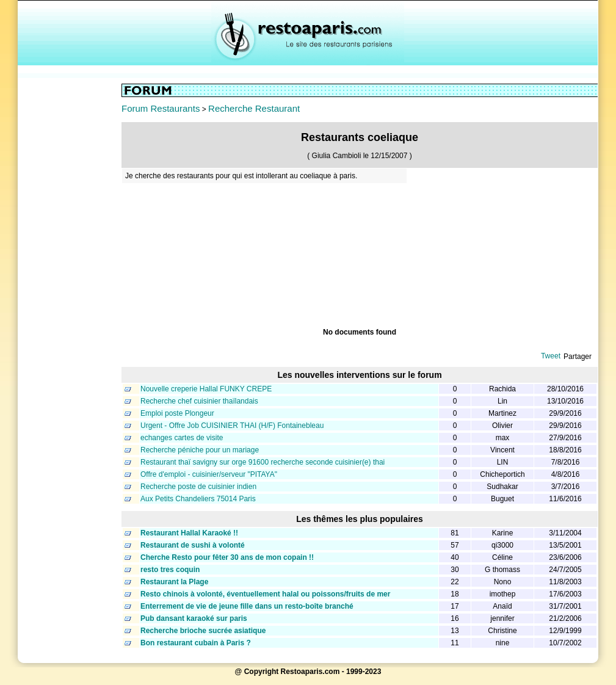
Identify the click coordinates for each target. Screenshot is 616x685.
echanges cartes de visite (182, 438)
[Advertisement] (70, 267)
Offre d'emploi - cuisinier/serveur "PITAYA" (209, 474)
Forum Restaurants (161, 108)
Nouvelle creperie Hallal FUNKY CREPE (206, 389)
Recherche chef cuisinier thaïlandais (199, 401)
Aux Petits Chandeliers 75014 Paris (198, 499)
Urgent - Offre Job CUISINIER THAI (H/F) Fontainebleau (232, 426)
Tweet (551, 356)
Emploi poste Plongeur (177, 413)
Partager (578, 357)
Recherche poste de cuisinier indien (198, 487)
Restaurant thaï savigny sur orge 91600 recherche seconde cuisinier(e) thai (263, 462)
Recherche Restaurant (254, 108)
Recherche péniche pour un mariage (200, 450)
